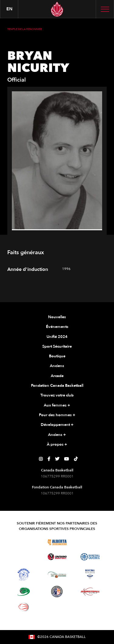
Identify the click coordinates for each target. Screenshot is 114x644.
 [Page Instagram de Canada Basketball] (41, 459)
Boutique (57, 356)
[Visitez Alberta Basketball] (57, 542)
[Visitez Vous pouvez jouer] (57, 607)
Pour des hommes (57, 415)
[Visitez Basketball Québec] (90, 557)
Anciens (57, 366)
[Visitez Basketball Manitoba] (24, 557)
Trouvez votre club (57, 395)
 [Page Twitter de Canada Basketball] (57, 459)
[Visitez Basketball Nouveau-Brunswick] (57, 575)
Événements (57, 327)
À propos (57, 445)
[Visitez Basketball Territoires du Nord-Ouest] (24, 575)
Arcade (57, 376)
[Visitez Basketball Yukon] (90, 592)
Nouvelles (57, 317)
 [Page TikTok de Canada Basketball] (76, 459)
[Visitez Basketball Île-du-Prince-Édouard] (24, 592)
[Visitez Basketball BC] (24, 542)
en (9, 9)
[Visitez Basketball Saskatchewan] (90, 542)
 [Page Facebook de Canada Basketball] (49, 459)
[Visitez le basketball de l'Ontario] (57, 557)
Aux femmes (57, 406)
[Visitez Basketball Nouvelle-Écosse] (90, 575)
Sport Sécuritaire (57, 346)
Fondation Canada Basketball (57, 386)
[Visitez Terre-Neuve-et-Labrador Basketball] (57, 592)
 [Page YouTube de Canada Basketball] (67, 459)
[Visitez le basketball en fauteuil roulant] (24, 607)
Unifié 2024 (57, 337)
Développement (57, 425)
